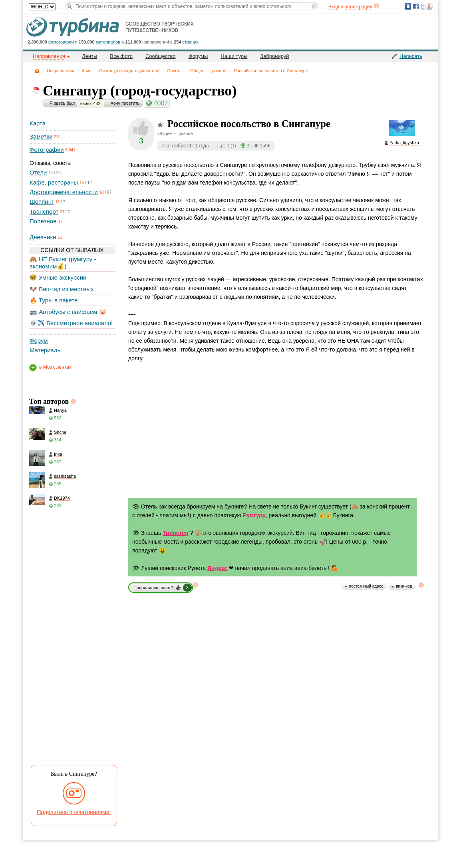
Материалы (46, 350)
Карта (38, 123)
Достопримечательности (64, 192)
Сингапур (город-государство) (129, 71)
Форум (39, 341)
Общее (197, 71)
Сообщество (161, 56)
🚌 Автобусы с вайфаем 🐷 (68, 312)
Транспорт (44, 212)
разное (219, 71)
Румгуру (254, 515)
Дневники (43, 237)
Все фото (121, 56)
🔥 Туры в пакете (54, 300)
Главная (37, 71)
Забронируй (274, 56)
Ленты (89, 56)
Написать (411, 56)
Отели (38, 172)
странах (190, 42)
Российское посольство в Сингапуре (271, 71)
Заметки (41, 136)
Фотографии (47, 150)
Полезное (43, 221)
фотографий (61, 42)
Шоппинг (42, 202)
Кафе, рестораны (54, 182)
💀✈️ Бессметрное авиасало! (71, 323)
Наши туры (234, 56)
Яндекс (217, 568)
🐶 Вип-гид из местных (62, 289)
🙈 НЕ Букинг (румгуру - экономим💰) (63, 263)
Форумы (198, 56)
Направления (61, 71)
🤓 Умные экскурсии (58, 277)
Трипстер (176, 533)
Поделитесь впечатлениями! (74, 812)
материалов (108, 42)
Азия (87, 71)
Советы (175, 71)
